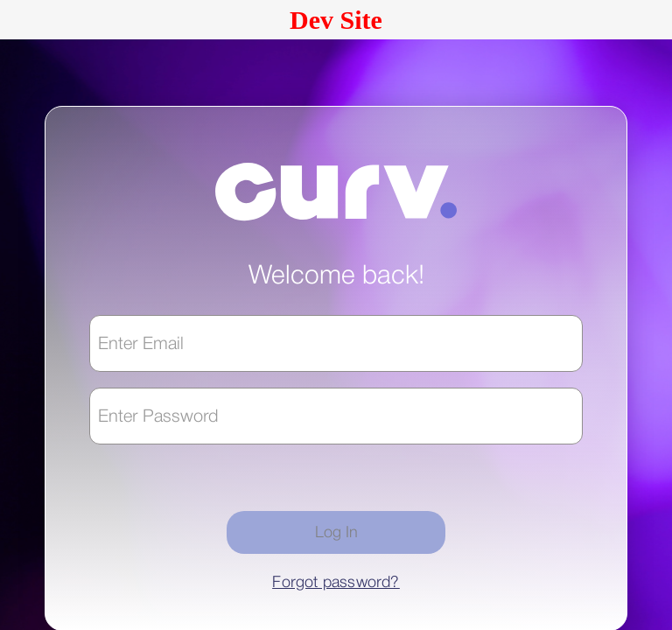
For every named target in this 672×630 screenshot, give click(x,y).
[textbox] (336, 343)
